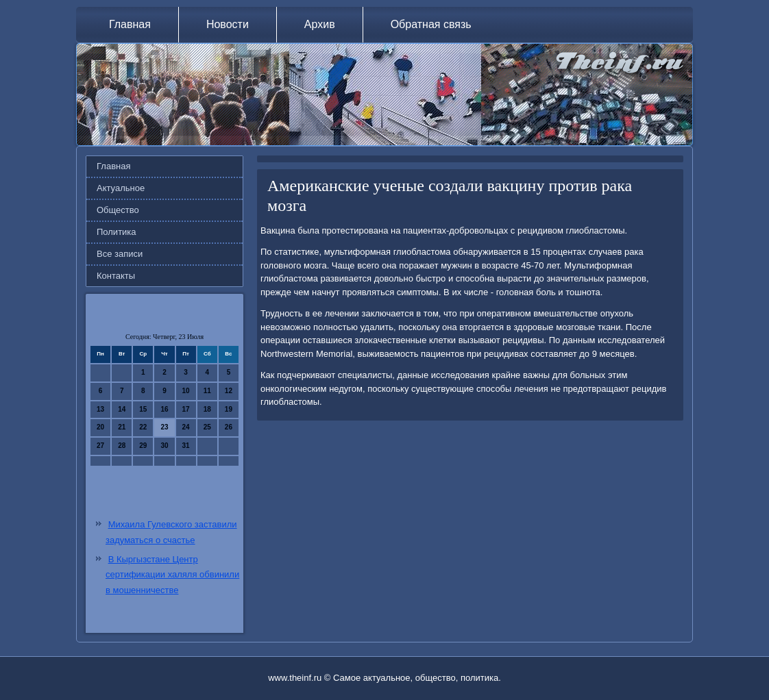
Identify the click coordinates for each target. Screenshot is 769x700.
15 (143, 409)
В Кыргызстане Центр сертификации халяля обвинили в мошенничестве (172, 575)
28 (122, 446)
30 (164, 446)
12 (229, 391)
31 (186, 446)
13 (100, 409)
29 (143, 446)
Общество (118, 210)
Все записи (120, 254)
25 (207, 427)
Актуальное (121, 188)
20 (100, 427)
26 (229, 427)
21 (122, 427)
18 (207, 409)
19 (229, 409)
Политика (117, 232)
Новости (228, 24)
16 (164, 409)
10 (186, 391)
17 (186, 409)
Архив (320, 24)
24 (186, 427)
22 (143, 427)
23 (164, 427)
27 (100, 446)
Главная (130, 24)
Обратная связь (431, 24)
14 (122, 409)
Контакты (116, 276)
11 (207, 391)
